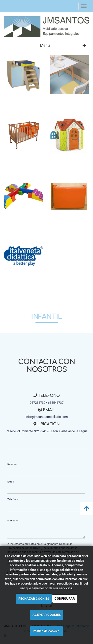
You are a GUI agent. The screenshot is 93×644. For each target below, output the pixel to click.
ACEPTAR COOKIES (47, 615)
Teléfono (13, 499)
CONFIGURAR (65, 599)
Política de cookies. (47, 631)
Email (11, 482)
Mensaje (13, 521)
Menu (63, 46)
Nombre (12, 464)
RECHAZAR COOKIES (34, 599)
